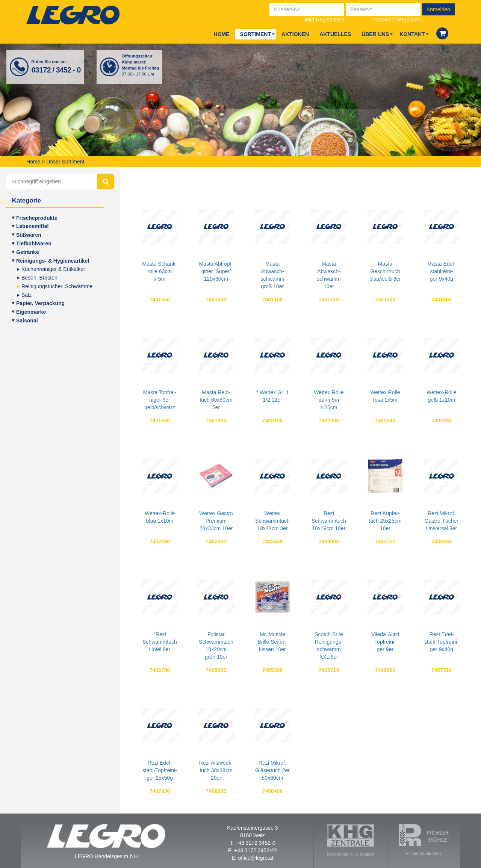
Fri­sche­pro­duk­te (37, 218)
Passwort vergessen (397, 20)
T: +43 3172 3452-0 (252, 843)
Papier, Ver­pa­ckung (40, 303)
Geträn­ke (28, 252)
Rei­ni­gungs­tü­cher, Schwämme (57, 286)
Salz (26, 295)
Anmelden (438, 9)
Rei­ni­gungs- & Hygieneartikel (53, 261)
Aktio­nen (295, 34)
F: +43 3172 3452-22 (253, 850)
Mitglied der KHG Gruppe (351, 840)
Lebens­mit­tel (32, 226)
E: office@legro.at (252, 858)
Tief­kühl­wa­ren (34, 243)
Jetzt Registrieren (324, 20)
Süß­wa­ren (29, 235)
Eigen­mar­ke (31, 312)
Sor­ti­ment (256, 34)
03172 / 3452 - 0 (56, 70)
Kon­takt (412, 34)
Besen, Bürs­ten (39, 278)
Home (222, 34)
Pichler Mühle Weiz (424, 840)
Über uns (375, 34)
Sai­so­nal (27, 321)
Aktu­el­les (335, 34)
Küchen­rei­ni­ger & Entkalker (53, 269)
